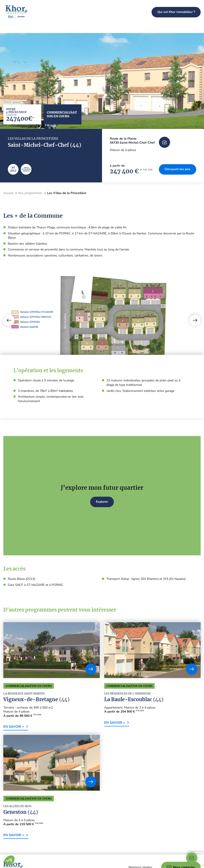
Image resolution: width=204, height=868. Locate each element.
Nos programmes (129, 12)
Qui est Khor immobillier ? (176, 12)
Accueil (8, 160)
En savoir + (16, 694)
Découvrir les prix (178, 136)
